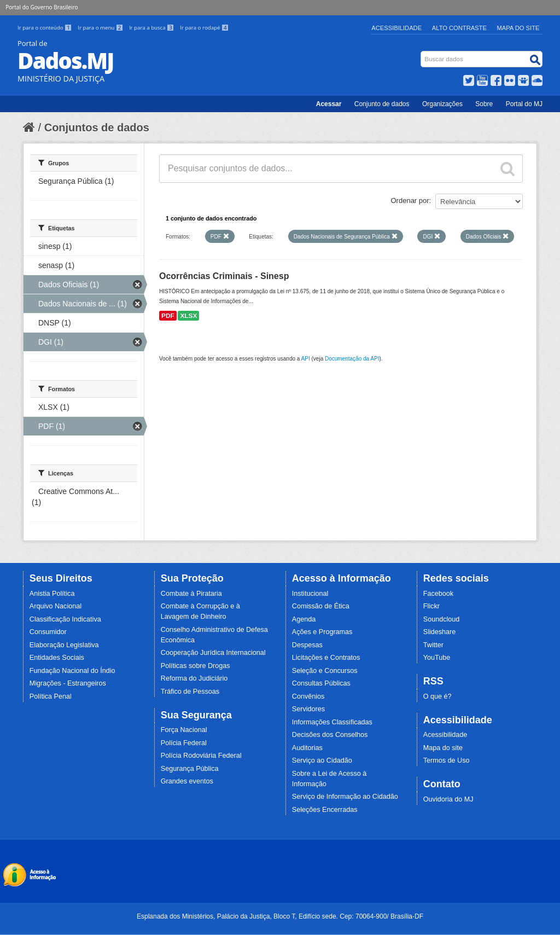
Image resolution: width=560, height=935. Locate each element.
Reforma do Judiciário (194, 678)
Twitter (433, 645)
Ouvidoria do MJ (448, 799)
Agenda (304, 619)
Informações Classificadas (332, 722)
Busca (422, 53)
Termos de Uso (447, 760)
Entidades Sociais (57, 658)
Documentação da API (352, 359)
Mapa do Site (518, 28)
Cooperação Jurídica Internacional (213, 653)
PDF (168, 316)
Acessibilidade (396, 28)
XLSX (188, 316)
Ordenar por (410, 201)
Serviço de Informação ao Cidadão (345, 797)
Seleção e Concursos (325, 671)
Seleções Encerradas (325, 810)
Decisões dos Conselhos (330, 735)
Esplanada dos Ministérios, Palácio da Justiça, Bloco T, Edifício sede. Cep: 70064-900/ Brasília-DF (280, 916)
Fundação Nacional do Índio (72, 671)
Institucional (310, 594)
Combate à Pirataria (191, 594)
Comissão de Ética (321, 606)
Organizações (442, 104)
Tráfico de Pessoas (190, 692)
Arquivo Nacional (56, 606)
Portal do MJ (524, 104)
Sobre (484, 104)
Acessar (329, 104)
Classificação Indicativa (65, 619)
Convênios (308, 696)
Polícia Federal (184, 743)
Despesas (307, 645)
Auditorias (307, 748)
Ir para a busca (152, 28)
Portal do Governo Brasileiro (42, 7)
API (306, 359)
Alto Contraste (459, 28)
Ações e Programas (322, 632)
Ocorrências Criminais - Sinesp (224, 276)
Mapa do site (443, 748)
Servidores (308, 709)
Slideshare (440, 632)
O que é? (437, 696)
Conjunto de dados (382, 104)
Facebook (438, 594)
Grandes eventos (187, 781)
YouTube (437, 658)
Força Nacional (184, 730)
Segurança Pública (190, 769)
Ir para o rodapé (204, 28)
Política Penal (51, 696)
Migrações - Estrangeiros (68, 683)
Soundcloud (442, 619)
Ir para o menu (101, 28)
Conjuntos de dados (97, 127)
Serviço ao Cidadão (322, 760)
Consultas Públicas (321, 683)
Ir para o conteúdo (45, 28)
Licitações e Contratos (326, 658)
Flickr (431, 606)
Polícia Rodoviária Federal (201, 756)
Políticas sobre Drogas (196, 666)
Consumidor (48, 632)
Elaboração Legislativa (64, 645)
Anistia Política (52, 594)
